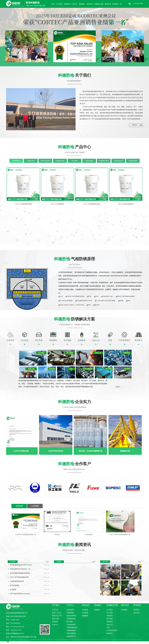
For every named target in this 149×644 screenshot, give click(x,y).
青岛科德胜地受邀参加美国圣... (21, 573)
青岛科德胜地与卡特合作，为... (21, 569)
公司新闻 (85, 610)
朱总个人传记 (57, 613)
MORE (47, 562)
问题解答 (85, 616)
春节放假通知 (15, 585)
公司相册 (35, 506)
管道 (108, 627)
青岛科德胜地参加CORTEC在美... (22, 565)
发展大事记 (56, 619)
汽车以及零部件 (112, 630)
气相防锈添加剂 (104, 161)
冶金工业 (110, 625)
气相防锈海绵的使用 (17, 581)
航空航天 (110, 633)
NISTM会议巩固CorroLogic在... (21, 594)
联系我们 (137, 610)
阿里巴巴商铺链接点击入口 (15, 633)
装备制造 (110, 622)
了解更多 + (118, 387)
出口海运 (110, 610)
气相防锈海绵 (133, 161)
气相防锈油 (31, 161)
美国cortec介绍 (57, 616)
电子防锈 (74, 161)
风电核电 (110, 616)
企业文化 (55, 625)
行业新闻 (85, 613)
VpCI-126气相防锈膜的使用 (19, 577)
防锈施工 (97, 610)
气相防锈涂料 (118, 161)
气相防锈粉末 (89, 161)
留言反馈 (137, 613)
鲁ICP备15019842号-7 (136, 642)
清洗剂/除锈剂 (45, 161)
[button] (31, 129)
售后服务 (124, 610)
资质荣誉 (19, 506)
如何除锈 (13, 589)
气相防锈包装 (60, 161)
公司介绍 (55, 610)
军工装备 (110, 613)
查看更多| (135, 125)
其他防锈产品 (71, 636)
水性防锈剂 (16, 161)
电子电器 (110, 619)
